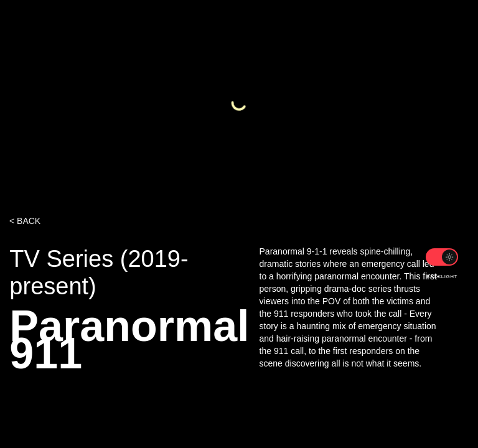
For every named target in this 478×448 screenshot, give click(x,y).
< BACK (25, 221)
